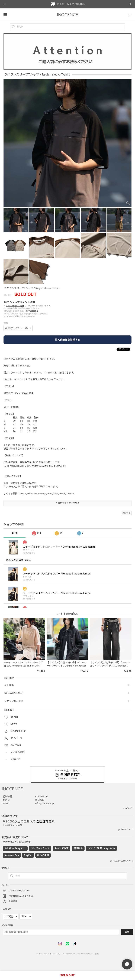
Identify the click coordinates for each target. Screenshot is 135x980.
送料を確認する (32, 311)
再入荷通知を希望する (67, 340)
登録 (127, 932)
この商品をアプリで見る (67, 503)
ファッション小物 (14, 701)
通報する (126, 513)
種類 (6, 323)
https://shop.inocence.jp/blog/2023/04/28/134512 (47, 494)
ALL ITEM (9, 685)
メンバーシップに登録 (15, 306)
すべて (15, 533)
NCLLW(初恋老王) (14, 693)
